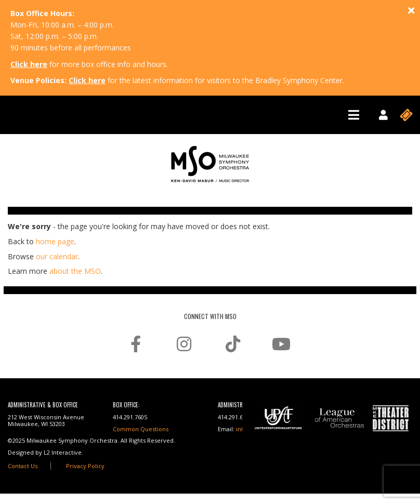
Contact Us (23, 466)
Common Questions (141, 429)
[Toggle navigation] (354, 115)
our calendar (57, 256)
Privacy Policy (85, 466)
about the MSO (75, 271)
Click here (29, 64)
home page (55, 241)
